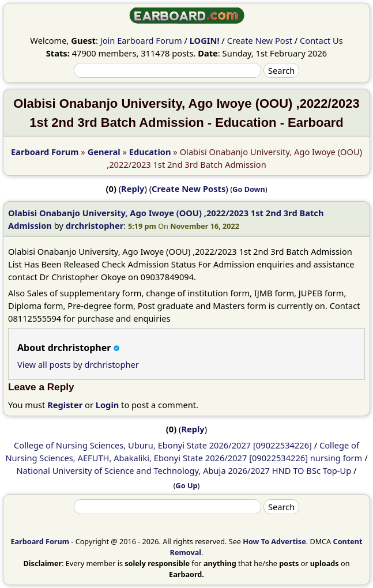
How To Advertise (274, 541)
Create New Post (260, 40)
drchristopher (95, 225)
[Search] (168, 70)
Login (108, 405)
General (104, 152)
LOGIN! (205, 40)
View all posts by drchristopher (78, 364)
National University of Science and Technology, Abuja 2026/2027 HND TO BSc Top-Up (184, 470)
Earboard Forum (45, 152)
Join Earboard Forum (141, 40)
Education (150, 152)
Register (65, 405)
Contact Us (321, 40)
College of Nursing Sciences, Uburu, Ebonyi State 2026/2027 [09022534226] (163, 445)
